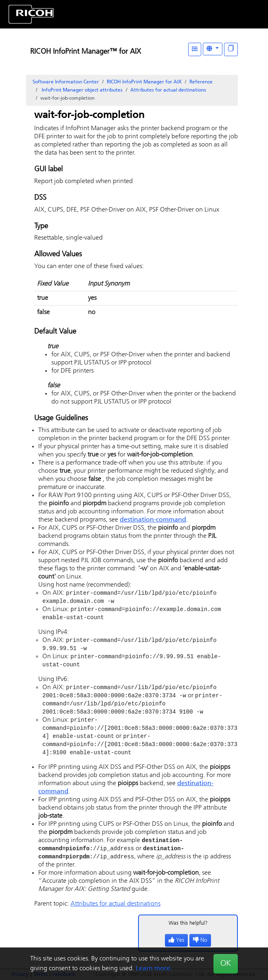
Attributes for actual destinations (168, 90)
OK (226, 964)
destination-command (153, 520)
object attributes (81, 90)
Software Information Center (66, 82)
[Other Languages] (213, 49)
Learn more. (154, 969)
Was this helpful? (188, 931)
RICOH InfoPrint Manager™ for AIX (86, 52)
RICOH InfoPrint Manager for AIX (144, 82)
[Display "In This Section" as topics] (231, 49)
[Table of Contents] (195, 49)
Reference (201, 82)
